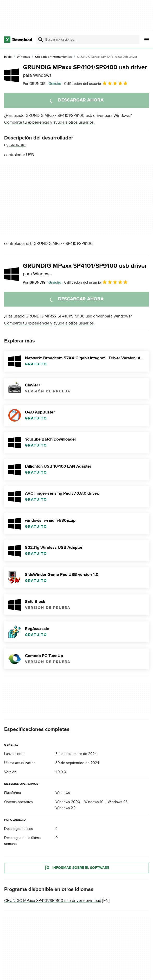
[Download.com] (18, 40)
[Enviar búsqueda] (41, 40)
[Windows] (23, 57)
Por (34, 84)
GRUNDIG (17, 145)
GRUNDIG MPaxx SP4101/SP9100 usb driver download (53, 901)
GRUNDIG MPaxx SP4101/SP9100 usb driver (85, 71)
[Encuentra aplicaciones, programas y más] (88, 40)
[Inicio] (8, 57)
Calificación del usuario (96, 83)
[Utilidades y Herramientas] (53, 57)
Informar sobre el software (77, 868)
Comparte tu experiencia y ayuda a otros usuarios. (49, 122)
